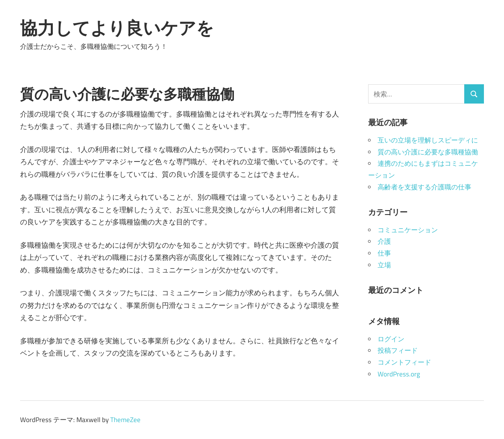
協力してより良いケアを (117, 28)
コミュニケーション (408, 230)
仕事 (384, 253)
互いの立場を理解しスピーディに (428, 140)
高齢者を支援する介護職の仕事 (424, 187)
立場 (384, 265)
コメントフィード (404, 362)
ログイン (391, 339)
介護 (384, 241)
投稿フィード (398, 350)
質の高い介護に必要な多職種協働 (428, 152)
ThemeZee (125, 420)
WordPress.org (399, 374)
